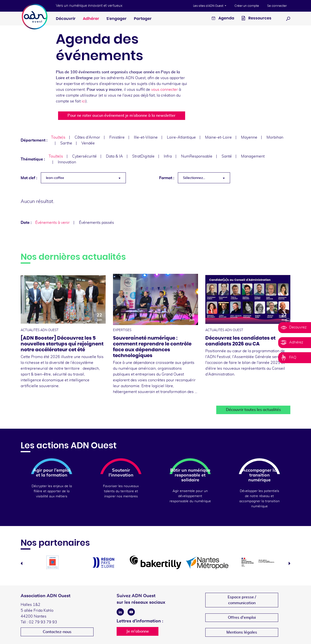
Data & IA (114, 156)
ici (84, 101)
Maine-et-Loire (218, 137)
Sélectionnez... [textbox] (194, 178)
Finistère (117, 137)
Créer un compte (247, 6)
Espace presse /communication (242, 600)
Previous (22, 563)
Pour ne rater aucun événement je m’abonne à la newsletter (121, 116)
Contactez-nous (57, 632)
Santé (227, 156)
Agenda (223, 19)
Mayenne (249, 137)
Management (253, 156)
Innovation (67, 162)
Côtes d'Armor (87, 137)
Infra (168, 156)
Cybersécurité (84, 156)
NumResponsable (197, 156)
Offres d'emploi (242, 618)
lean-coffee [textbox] (55, 178)
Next (289, 563)
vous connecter (164, 90)
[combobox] (83, 178)
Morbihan (275, 137)
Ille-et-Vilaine (146, 137)
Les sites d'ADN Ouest (209, 6)
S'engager (117, 19)
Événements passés (96, 223)
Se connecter (277, 6)
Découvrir (66, 19)
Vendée (88, 143)
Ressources (256, 19)
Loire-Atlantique (181, 137)
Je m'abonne (138, 631)
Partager (143, 19)
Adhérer (91, 19)
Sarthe (66, 143)
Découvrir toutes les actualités (253, 410)
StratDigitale (143, 156)
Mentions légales (242, 632)
